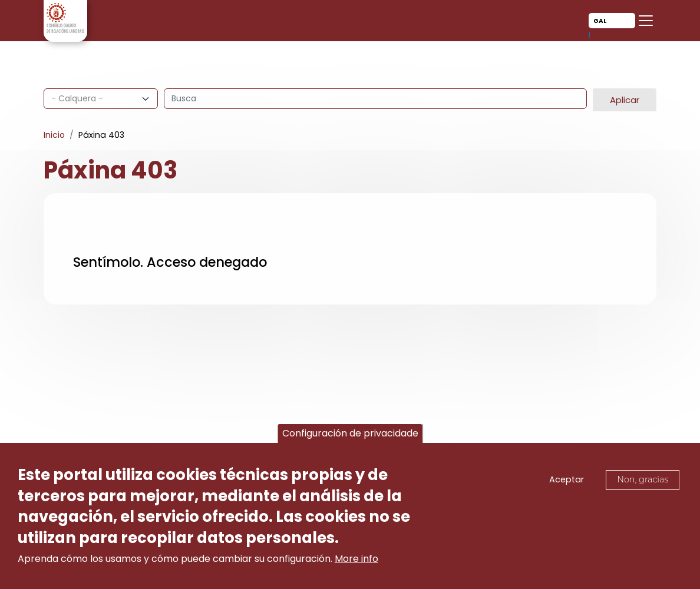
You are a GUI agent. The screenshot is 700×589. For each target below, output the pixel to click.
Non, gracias (643, 482)
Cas (602, 35)
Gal (600, 21)
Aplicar (625, 100)
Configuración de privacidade (350, 435)
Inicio (54, 135)
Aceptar (567, 482)
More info (356, 561)
